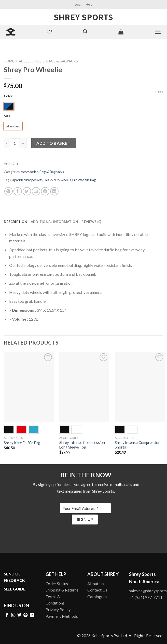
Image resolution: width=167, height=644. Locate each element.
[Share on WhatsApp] (9, 191)
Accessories (30, 61)
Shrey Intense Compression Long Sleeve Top (82, 445)
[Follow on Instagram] (13, 615)
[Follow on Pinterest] (25, 615)
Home (9, 61)
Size (7, 116)
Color (8, 96)
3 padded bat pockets (27, 180)
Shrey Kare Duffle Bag (22, 443)
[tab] (16, 222)
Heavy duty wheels (57, 180)
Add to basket (53, 143)
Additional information (54, 222)
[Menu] (158, 32)
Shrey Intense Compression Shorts (138, 445)
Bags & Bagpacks (62, 61)
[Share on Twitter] (27, 191)
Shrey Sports (83, 17)
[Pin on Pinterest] (45, 191)
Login (78, 4)
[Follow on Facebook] (7, 615)
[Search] (85, 32)
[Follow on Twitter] (19, 615)
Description (16, 222)
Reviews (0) (91, 222)
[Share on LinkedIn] (54, 191)
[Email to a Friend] (36, 191)
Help (89, 4)
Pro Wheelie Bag (84, 180)
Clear (159, 92)
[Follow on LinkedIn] (32, 615)
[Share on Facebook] (18, 191)
